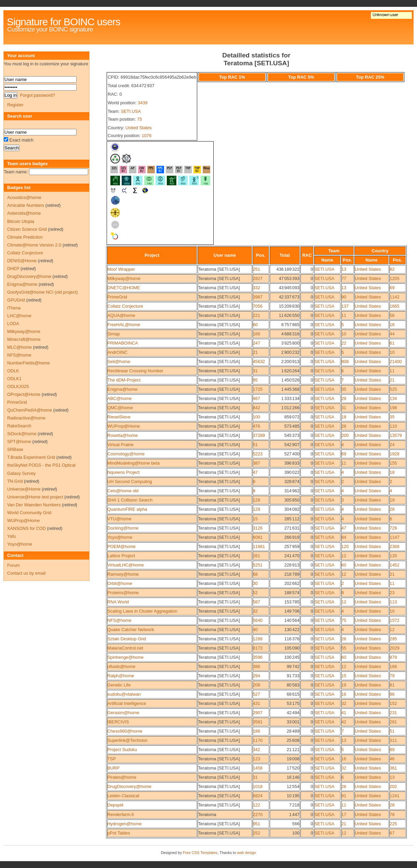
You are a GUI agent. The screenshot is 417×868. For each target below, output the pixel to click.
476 (257, 426)
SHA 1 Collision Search (130, 500)
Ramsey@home (123, 574)
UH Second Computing (130, 482)
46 (392, 759)
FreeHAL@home (124, 325)
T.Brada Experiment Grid (31, 457)
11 (344, 315)
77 (344, 278)
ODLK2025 (18, 386)
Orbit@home (120, 583)
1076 (147, 136)
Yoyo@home (120, 537)
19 (392, 500)
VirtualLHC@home (126, 565)
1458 (258, 768)
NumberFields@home (29, 363)
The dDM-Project (124, 380)
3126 (258, 528)
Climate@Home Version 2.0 (34, 245)
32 (255, 611)
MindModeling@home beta (133, 463)
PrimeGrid (117, 297)
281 (393, 722)
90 (344, 297)
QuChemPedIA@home (30, 410)
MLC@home (19, 347)
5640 (258, 620)
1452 (394, 565)
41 (344, 713)
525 (393, 389)
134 (393, 398)
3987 (258, 297)
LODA (13, 324)
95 (255, 380)
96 (392, 694)
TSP (112, 759)
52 (255, 593)
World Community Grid (29, 513)
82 (392, 269)
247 (257, 343)
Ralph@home (121, 676)
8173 (258, 648)
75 (139, 119)
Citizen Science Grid (27, 229)
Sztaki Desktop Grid (127, 639)
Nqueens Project (124, 472)
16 (392, 325)
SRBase (15, 449)
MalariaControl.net (125, 648)
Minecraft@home (24, 339)
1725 (258, 389)
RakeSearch (19, 426)
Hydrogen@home (125, 824)
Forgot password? (37, 95)
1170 (258, 740)
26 (344, 639)
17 (344, 814)
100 (257, 417)
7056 (258, 306)
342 (257, 750)
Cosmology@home (126, 454)
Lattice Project (121, 556)
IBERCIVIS (118, 722)
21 (255, 352)
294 (257, 676)
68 (255, 574)
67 (392, 833)
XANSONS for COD (26, 528)
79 (392, 676)
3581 (258, 722)
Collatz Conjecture (125, 306)
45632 (259, 362)
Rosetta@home (123, 435)
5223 (258, 454)
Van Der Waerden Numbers (34, 505)
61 (392, 343)
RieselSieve (119, 417)
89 (392, 750)
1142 (394, 297)
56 (392, 315)
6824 (258, 796)
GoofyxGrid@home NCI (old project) (42, 292)
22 (344, 343)
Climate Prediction (25, 237)
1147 (394, 537)
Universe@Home (24, 489)
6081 (258, 537)
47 (255, 472)
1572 (394, 620)
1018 (258, 786)
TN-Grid (15, 481)
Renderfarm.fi (121, 814)
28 (344, 426)
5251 (258, 565)
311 (393, 740)
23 (392, 593)
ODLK (13, 371)
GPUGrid (16, 300)
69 (392, 288)
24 (392, 445)
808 (345, 362)
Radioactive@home (26, 418)
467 (257, 398)
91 (344, 796)
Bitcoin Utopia (21, 221)
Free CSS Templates (200, 853)
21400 (396, 362)
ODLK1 (14, 379)
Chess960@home (125, 731)
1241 (394, 796)
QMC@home (120, 408)
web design (247, 853)
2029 (394, 648)
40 (255, 630)
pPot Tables (119, 833)
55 (344, 648)
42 (344, 722)
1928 (394, 454)
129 (257, 509)
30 (255, 583)
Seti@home (119, 362)
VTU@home (119, 519)
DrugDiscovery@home (129, 786)
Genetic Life (119, 685)
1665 (394, 306)
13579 (396, 435)
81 (392, 685)
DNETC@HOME (124, 288)
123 (257, 759)
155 (393, 463)
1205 (394, 278)
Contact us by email (26, 573)
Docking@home (123, 528)
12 (344, 556)
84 (344, 537)
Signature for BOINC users (64, 22)
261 (257, 556)
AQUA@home (121, 315)
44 (392, 334)
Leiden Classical (123, 796)
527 (257, 694)
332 (257, 288)
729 (393, 528)
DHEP (13, 269)
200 (345, 435)
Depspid (115, 805)
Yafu (11, 536)
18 (344, 417)
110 (393, 426)
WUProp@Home (124, 426)
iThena (14, 308)
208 (257, 685)
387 (257, 463)
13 (344, 269)
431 (257, 703)
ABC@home (119, 398)
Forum (14, 565)
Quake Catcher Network (131, 630)
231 (393, 713)
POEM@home (122, 546)
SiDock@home (22, 434)
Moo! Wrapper (121, 269)
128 (257, 500)
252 (257, 833)
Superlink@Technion (127, 740)
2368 (394, 546)
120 (345, 546)
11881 (259, 546)
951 (257, 824)
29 (344, 398)
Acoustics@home (24, 197)
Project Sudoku (122, 750)
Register (15, 105)
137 (345, 306)
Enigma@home (122, 389)
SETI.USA (131, 111)
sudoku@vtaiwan (124, 694)
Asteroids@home (24, 213)
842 (257, 408)
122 (257, 805)
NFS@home (119, 620)
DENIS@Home (22, 261)
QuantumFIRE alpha (127, 509)
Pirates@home (122, 777)
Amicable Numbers (26, 205)
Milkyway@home (124, 278)
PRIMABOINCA (123, 343)
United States (139, 128)
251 (257, 269)
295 (393, 639)
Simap (113, 334)
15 (255, 519)
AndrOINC (117, 352)
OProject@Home (24, 394)
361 (393, 768)
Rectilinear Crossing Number (135, 371)
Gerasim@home (123, 713)
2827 (258, 278)
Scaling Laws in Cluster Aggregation (142, 611)
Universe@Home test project (35, 497)
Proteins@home (123, 593)
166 (257, 334)
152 (393, 703)
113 (393, 602)
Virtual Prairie (120, 445)
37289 (259, 435)
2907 (258, 713)
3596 (258, 657)
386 (257, 666)
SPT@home (19, 442)
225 (393, 824)
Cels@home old (123, 491)
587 (257, 602)
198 (393, 408)
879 (393, 657)
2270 (258, 814)
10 (344, 334)
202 (393, 786)
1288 (258, 639)
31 (255, 371)
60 (255, 325)
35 (344, 389)
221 (257, 315)
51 (255, 445)
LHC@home (19, 316)
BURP (113, 768)
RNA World (118, 602)
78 (392, 814)
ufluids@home (121, 666)
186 (257, 731)
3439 (143, 103)
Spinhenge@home (125, 657)
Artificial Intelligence (127, 703)
